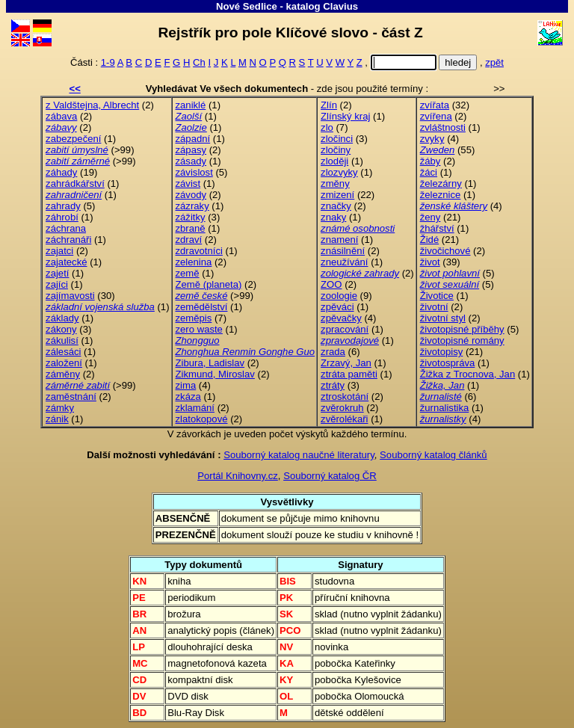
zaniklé (191, 105)
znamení (339, 240)
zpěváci (337, 307)
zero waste (199, 329)
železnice (441, 195)
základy (62, 318)
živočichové (445, 251)
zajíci (57, 284)
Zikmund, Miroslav (215, 374)
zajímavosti (70, 296)
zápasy (191, 150)
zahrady (63, 206)
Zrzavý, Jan (346, 363)
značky (336, 206)
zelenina (194, 262)
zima (186, 385)
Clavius (340, 6)
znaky (333, 217)
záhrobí (62, 217)
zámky (60, 408)
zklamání (195, 408)
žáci (429, 172)
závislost (194, 172)
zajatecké (66, 262)
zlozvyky (339, 172)
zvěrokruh (342, 408)
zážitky (191, 217)
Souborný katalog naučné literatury (299, 455)
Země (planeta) (209, 284)
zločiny (336, 150)
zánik (57, 419)
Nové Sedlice (247, 6)
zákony (61, 329)
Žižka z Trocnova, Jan (468, 374)
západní (193, 139)
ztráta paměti (349, 374)
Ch (199, 62)
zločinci (337, 139)
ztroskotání (345, 397)
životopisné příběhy (462, 329)
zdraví (189, 240)
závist (188, 183)
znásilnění (343, 251)
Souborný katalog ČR (330, 476)
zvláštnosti (443, 127)
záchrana (66, 228)
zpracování (345, 329)
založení (64, 363)
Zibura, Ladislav (210, 363)
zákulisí (62, 340)
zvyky (432, 139)
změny (335, 183)
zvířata (435, 105)
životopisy (442, 352)
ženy (430, 217)
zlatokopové (202, 419)
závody (191, 195)
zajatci (59, 251)
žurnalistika (445, 408)
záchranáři (68, 240)
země (188, 273)
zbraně (191, 228)
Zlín (329, 105)
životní (434, 307)
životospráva (448, 363)
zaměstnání (71, 397)
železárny (441, 183)
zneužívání (344, 262)
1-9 (108, 62)
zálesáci (63, 352)
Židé (430, 240)
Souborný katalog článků (433, 455)
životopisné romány (462, 340)
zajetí (57, 273)
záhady (61, 172)
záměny (63, 374)
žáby (430, 161)
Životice (437, 296)
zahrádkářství (75, 183)
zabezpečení (73, 139)
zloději (334, 161)
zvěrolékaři (344, 419)
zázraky (192, 206)
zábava (61, 116)
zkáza (188, 397)
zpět (494, 62)
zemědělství (202, 307)
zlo (327, 127)
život (430, 262)
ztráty (333, 385)
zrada (333, 352)
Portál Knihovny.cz (238, 476)
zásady (191, 161)
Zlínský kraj (345, 116)
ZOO (331, 284)
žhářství (437, 228)
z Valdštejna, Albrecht (92, 105)
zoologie (339, 296)
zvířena (436, 116)
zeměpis (194, 318)
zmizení (337, 195)
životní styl (443, 318)
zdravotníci (199, 251)
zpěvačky (341, 318)
